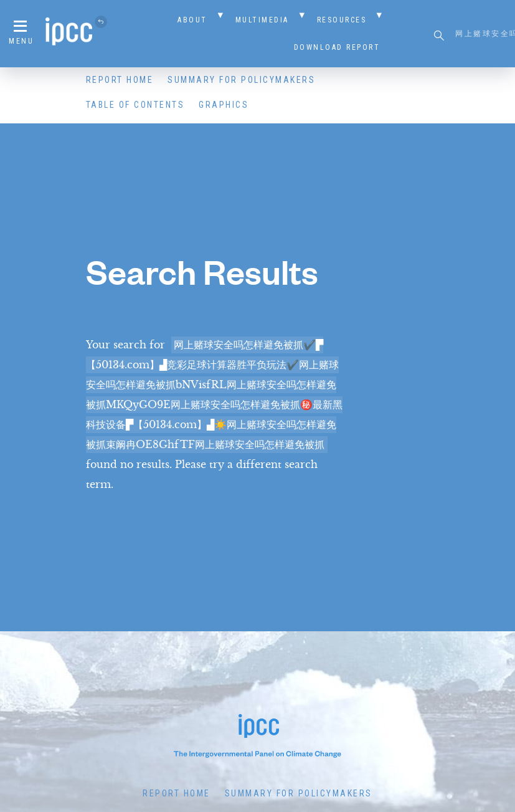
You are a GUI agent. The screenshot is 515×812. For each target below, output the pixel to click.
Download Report (337, 47)
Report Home (120, 80)
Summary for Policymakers (241, 80)
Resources (342, 20)
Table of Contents (135, 105)
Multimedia (262, 20)
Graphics (224, 105)
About (192, 20)
